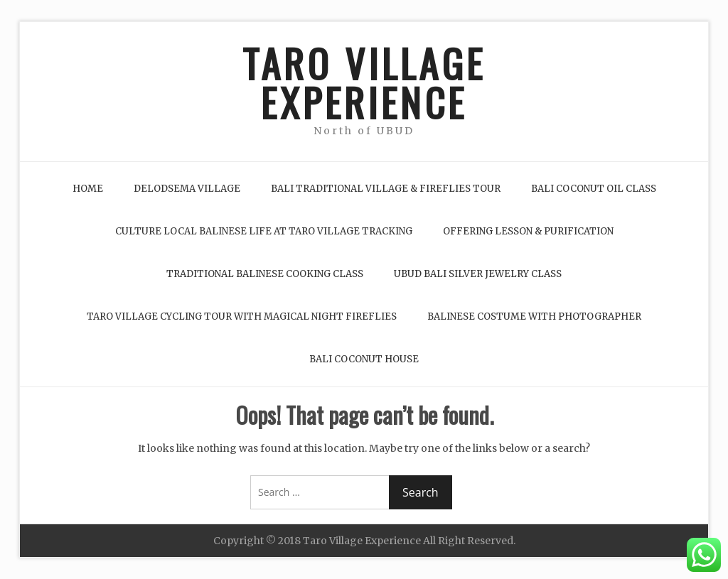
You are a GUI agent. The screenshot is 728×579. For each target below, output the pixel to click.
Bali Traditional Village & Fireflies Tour (386, 189)
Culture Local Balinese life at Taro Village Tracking (264, 231)
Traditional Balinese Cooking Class (265, 274)
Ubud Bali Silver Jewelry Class (478, 274)
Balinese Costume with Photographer (534, 316)
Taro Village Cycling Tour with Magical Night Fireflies (242, 316)
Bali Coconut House (364, 359)
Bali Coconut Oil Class (594, 189)
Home (88, 189)
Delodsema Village (187, 189)
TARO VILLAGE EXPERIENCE (364, 82)
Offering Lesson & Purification (528, 231)
